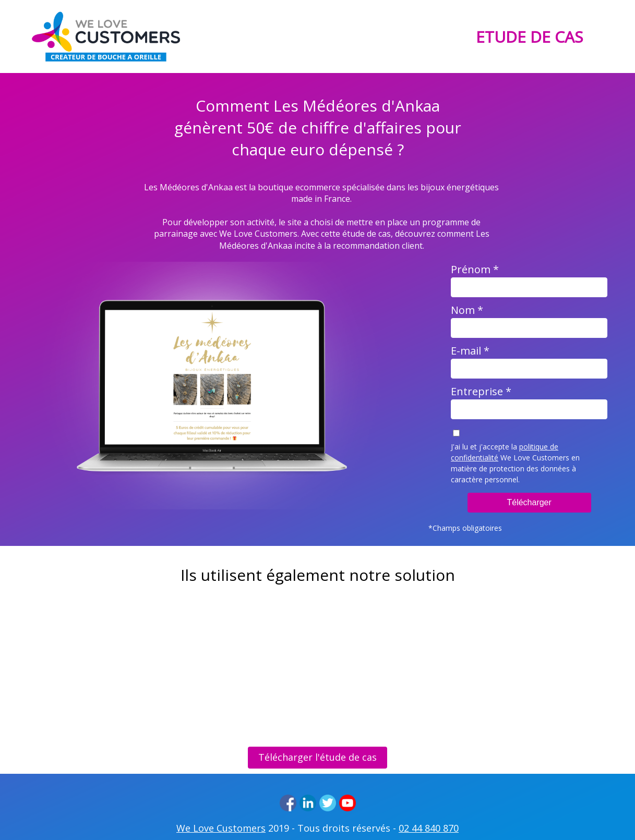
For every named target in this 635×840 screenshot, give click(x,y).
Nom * (467, 310)
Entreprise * (481, 391)
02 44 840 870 (429, 828)
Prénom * (475, 269)
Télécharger (529, 502)
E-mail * (470, 351)
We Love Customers (221, 828)
